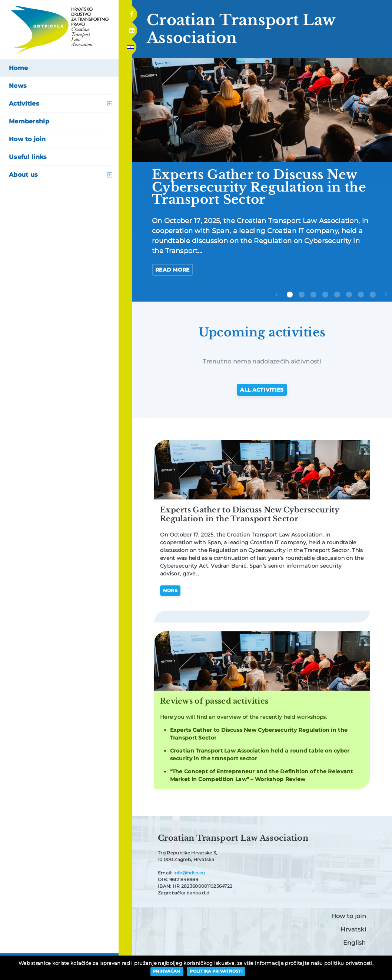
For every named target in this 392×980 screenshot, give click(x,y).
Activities (24, 104)
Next (388, 300)
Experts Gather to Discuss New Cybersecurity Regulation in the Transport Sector (250, 514)
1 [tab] (290, 295)
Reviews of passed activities (214, 701)
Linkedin (132, 28)
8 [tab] (373, 295)
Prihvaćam (167, 971)
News (18, 86)
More (170, 590)
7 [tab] (361, 295)
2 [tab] (302, 295)
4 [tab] (325, 295)
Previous (278, 300)
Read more (172, 270)
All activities (262, 390)
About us (23, 175)
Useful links (28, 157)
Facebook (132, 12)
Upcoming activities (262, 332)
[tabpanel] (262, 173)
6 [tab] (349, 295)
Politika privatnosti (216, 971)
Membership (29, 121)
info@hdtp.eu (189, 873)
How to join (27, 139)
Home (18, 68)
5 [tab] (337, 295)
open (110, 104)
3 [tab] (313, 295)
